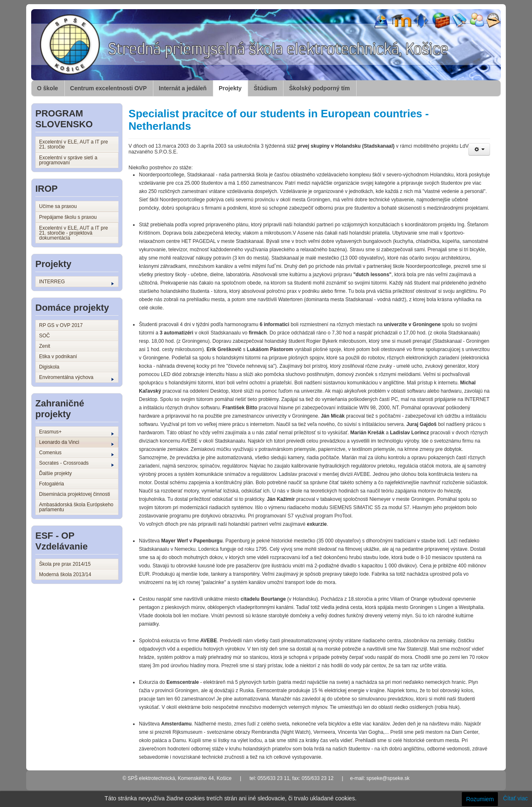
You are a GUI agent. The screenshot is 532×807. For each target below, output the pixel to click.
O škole (48, 88)
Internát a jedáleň (183, 88)
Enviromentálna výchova (76, 378)
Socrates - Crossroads (76, 463)
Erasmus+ (76, 432)
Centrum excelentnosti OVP (108, 88)
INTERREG (76, 282)
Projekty (230, 88)
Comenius (76, 453)
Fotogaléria (52, 484)
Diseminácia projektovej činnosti (75, 494)
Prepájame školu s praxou (68, 217)
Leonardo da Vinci (76, 443)
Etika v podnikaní (58, 356)
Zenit (45, 346)
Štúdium (265, 88)
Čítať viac (515, 798)
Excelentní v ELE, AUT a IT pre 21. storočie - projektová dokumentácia (74, 233)
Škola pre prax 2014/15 (65, 564)
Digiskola (49, 367)
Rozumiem (480, 799)
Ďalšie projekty (55, 473)
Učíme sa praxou (58, 206)
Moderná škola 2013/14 (65, 574)
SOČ (44, 336)
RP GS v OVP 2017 (61, 325)
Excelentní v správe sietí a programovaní (68, 160)
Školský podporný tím (319, 88)
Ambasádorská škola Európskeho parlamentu (76, 507)
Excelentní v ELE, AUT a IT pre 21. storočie (74, 144)
